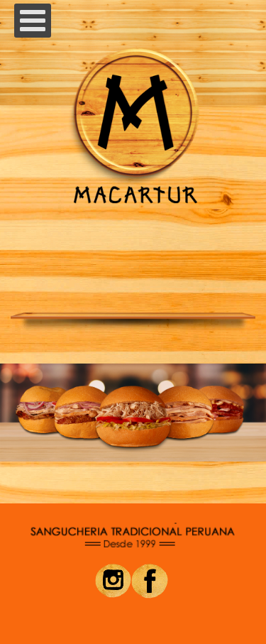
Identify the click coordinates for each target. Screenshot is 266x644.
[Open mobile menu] (33, 21)
